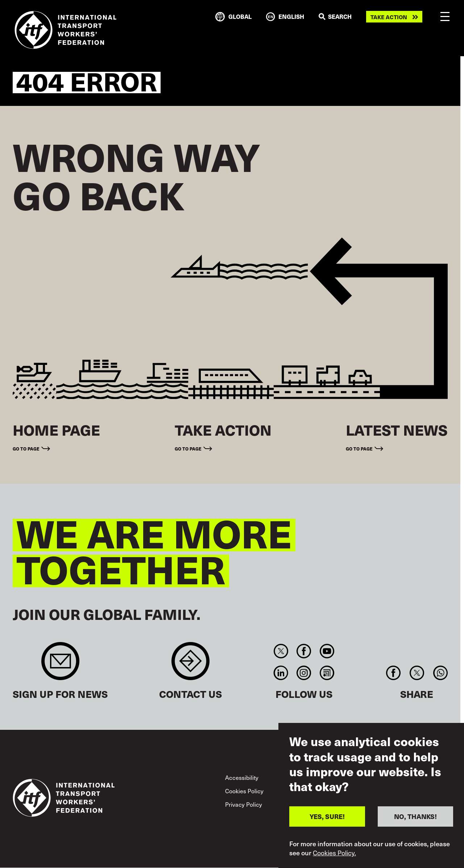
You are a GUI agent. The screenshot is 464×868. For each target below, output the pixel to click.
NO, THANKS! (415, 829)
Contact (190, 665)
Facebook (304, 651)
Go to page (26, 449)
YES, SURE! (327, 829)
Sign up (60, 665)
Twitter (281, 651)
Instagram (304, 673)
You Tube (327, 651)
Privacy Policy (244, 804)
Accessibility (242, 778)
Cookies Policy (244, 791)
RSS (327, 673)
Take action (389, 17)
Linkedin (281, 673)
